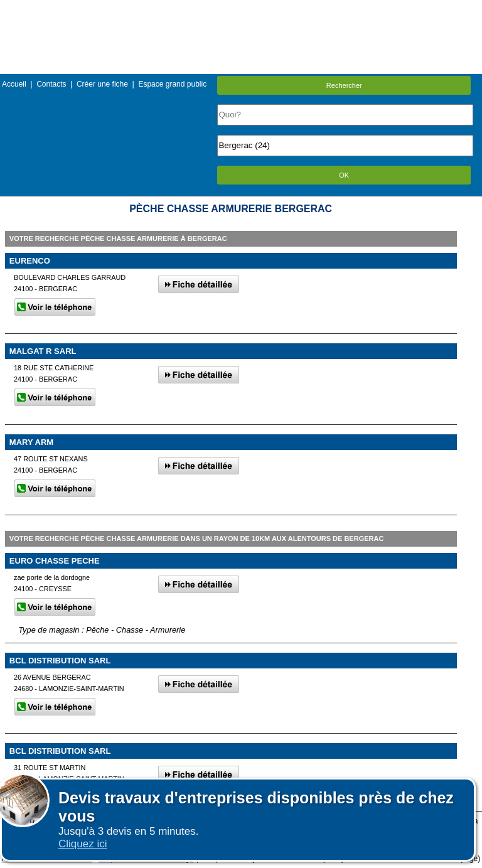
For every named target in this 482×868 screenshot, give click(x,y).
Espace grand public (172, 84)
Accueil (14, 84)
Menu (241, 9)
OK (344, 175)
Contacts (51, 84)
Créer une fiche (102, 84)
